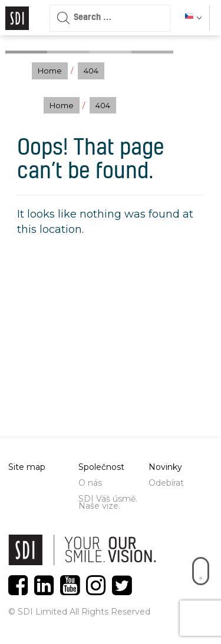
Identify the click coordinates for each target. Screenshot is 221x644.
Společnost (101, 467)
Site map (27, 467)
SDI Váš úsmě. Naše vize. (108, 502)
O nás (90, 483)
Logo (17, 18)
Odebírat (166, 483)
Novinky (165, 467)
